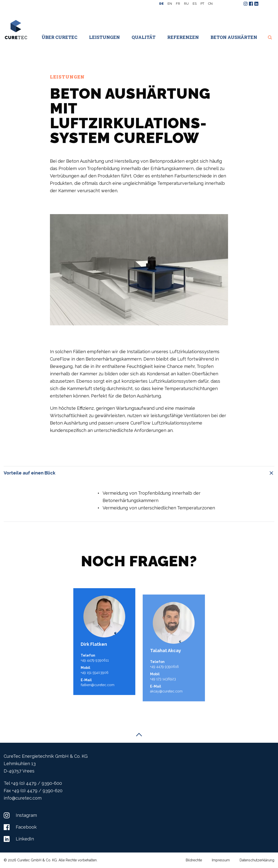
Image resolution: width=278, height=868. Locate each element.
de (161, 4)
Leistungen (104, 37)
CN (210, 4)
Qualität (144, 37)
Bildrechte (194, 860)
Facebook (20, 827)
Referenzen (183, 37)
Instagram (20, 815)
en (170, 4)
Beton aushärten (234, 37)
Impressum (221, 860)
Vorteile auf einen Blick (139, 473)
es (195, 4)
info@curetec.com (23, 798)
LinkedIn (19, 839)
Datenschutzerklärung (257, 860)
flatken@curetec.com (98, 705)
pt (202, 4)
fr (178, 4)
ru (186, 4)
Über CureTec (59, 37)
